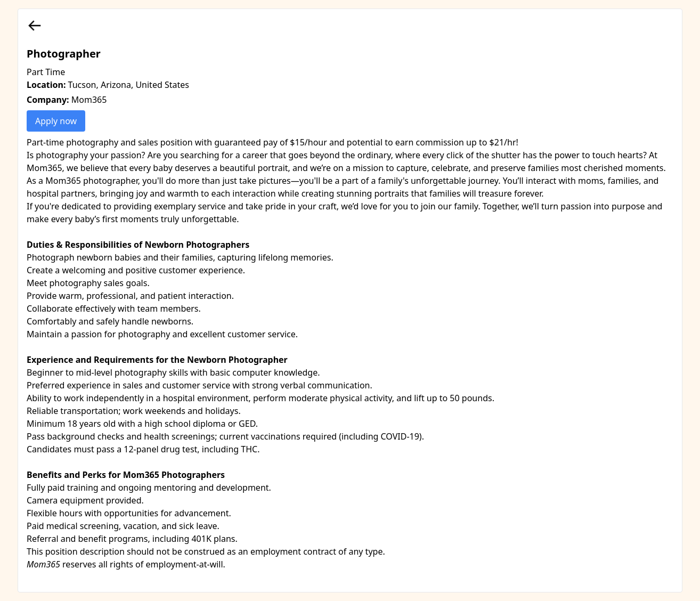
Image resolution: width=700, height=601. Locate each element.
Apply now (56, 121)
